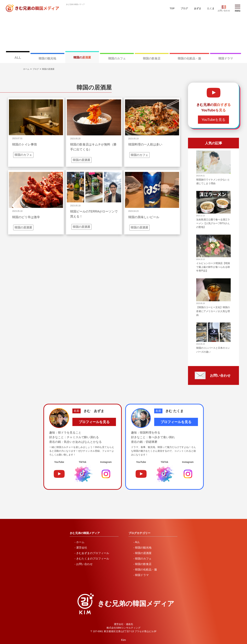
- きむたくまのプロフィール (92, 547)
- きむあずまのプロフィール (92, 541)
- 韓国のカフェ (143, 547)
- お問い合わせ (84, 552)
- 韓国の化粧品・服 (145, 558)
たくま (211, 8)
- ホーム (80, 530)
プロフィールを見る (94, 410)
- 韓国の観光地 (143, 536)
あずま (198, 8)
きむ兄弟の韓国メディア (136, 592)
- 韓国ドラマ (141, 563)
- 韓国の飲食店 (143, 552)
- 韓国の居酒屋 (143, 541)
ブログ (184, 8)
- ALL (137, 530)
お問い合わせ (224, 11)
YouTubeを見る (213, 108)
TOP (172, 8)
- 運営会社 (81, 536)
